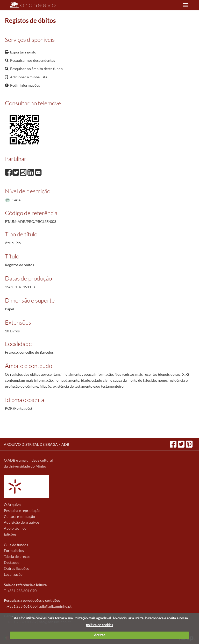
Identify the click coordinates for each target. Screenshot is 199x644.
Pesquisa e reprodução (22, 511)
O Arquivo (12, 505)
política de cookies (99, 625)
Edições (10, 534)
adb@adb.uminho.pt (55, 606)
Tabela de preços (17, 556)
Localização (13, 574)
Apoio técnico (15, 528)
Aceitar (99, 635)
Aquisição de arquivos (22, 522)
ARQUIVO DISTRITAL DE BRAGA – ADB (37, 444)
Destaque (12, 562)
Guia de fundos (16, 545)
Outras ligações (16, 568)
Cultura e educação (19, 516)
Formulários (14, 550)
